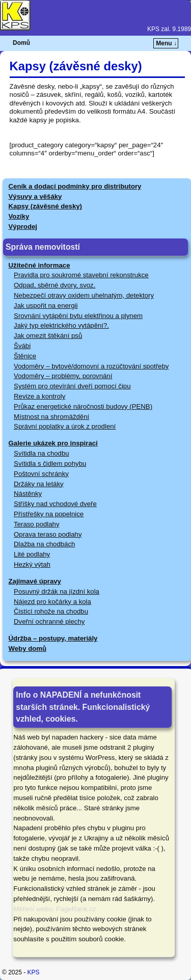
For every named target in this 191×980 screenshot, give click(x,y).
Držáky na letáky (38, 484)
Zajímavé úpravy (35, 581)
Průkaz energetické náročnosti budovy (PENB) (83, 406)
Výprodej (23, 227)
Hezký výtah (32, 564)
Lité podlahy (32, 554)
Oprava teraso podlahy (48, 534)
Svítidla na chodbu (42, 453)
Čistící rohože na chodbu (51, 611)
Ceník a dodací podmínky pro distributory (75, 186)
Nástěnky (28, 494)
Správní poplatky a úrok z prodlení (65, 426)
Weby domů (28, 648)
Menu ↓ (166, 43)
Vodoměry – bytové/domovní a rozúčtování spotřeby (91, 366)
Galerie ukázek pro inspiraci (53, 443)
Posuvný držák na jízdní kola (57, 591)
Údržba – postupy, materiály (53, 638)
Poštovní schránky (41, 474)
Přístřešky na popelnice (49, 514)
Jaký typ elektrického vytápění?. (61, 325)
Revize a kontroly (39, 396)
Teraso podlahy (36, 524)
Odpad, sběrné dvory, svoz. (54, 285)
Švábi (22, 346)
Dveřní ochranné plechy (49, 621)
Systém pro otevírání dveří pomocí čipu (72, 386)
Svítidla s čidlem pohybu (50, 463)
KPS (34, 972)
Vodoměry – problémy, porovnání (63, 376)
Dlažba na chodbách (44, 544)
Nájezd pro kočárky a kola (52, 602)
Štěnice (25, 356)
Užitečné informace (39, 265)
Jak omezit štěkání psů (48, 336)
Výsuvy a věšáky (35, 196)
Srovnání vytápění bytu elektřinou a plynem (78, 316)
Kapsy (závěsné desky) (45, 206)
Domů (21, 43)
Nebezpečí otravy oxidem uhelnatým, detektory (84, 295)
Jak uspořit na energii (46, 306)
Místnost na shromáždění (51, 417)
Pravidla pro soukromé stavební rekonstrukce (81, 275)
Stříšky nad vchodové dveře (55, 504)
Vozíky (19, 216)
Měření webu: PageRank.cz (54, 909)
